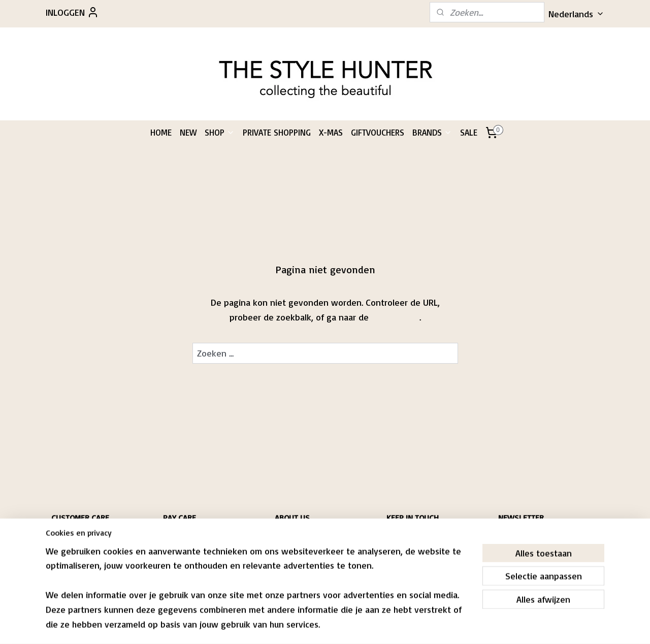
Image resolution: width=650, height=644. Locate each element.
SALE (469, 132)
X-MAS (331, 132)
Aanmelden (528, 572)
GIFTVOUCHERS (378, 132)
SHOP (220, 132)
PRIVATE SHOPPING (277, 132)
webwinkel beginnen (349, 625)
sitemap (295, 625)
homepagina (395, 317)
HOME (161, 132)
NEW (188, 132)
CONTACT (63, 566)
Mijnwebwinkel (432, 625)
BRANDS (432, 132)
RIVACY (64, 556)
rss (314, 625)
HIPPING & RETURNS (81, 537)
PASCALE (286, 537)
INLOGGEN (72, 12)
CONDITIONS (68, 546)
